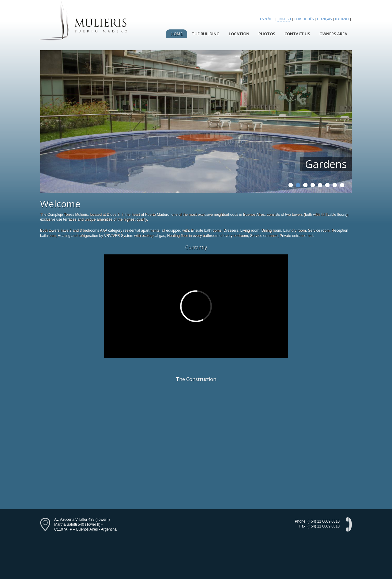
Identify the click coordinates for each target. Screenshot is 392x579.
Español (267, 19)
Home (177, 34)
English (284, 19)
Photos (267, 34)
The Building (206, 34)
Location (239, 34)
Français (324, 19)
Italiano (342, 19)
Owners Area (333, 34)
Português (304, 19)
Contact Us (297, 34)
